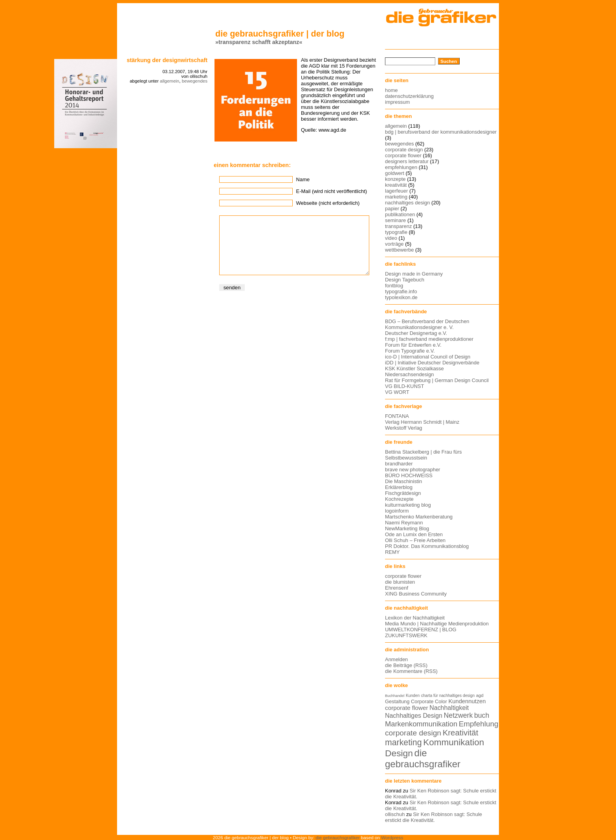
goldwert (395, 173)
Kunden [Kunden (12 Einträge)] (413, 696)
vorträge (394, 244)
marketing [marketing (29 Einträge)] (403, 743)
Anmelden (396, 659)
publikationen (400, 214)
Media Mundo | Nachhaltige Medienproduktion (437, 624)
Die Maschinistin (403, 481)
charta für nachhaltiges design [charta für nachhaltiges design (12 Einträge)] (448, 696)
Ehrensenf (397, 588)
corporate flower (403, 155)
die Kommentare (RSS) (411, 671)
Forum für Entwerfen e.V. (413, 345)
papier (392, 209)
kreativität (396, 185)
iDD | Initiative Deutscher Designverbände (432, 363)
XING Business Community (416, 594)
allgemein (170, 81)
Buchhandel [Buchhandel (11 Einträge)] (395, 696)
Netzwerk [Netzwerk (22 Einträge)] (458, 715)
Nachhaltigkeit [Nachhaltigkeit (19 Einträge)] (449, 708)
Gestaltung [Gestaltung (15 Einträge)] (397, 701)
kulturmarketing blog (408, 505)
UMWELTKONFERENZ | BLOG (421, 630)
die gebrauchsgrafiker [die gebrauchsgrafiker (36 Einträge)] (423, 758)
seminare (395, 220)
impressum (397, 102)
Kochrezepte (399, 499)
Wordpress (392, 837)
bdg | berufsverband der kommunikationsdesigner (441, 132)
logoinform (397, 511)
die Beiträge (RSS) (406, 665)
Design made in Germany (414, 274)
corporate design (404, 150)
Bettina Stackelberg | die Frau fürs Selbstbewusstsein (423, 455)
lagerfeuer (396, 191)
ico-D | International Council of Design (428, 357)
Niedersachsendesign (410, 374)
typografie (396, 232)
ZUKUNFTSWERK (406, 635)
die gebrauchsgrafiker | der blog (280, 34)
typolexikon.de (401, 297)
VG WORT (397, 392)
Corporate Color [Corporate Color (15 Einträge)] (429, 701)
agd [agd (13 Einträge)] (480, 695)
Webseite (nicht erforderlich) (328, 203)
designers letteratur (407, 161)
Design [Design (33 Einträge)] (399, 753)
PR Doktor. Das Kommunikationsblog (427, 546)
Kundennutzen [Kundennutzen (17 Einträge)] (467, 701)
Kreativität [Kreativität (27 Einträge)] (461, 733)
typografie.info (401, 291)
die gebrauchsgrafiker (338, 837)
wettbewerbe (399, 250)
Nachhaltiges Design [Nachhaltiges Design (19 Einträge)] (414, 716)
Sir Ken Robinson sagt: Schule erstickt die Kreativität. (434, 817)
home (391, 90)
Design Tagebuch (405, 280)
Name (303, 179)
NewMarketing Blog (407, 528)
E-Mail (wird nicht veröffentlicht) (332, 191)
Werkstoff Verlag (404, 428)
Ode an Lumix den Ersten (414, 534)
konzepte (395, 179)
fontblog (394, 286)
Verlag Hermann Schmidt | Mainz (422, 422)
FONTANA (397, 416)
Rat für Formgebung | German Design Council (437, 380)
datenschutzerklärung (409, 96)
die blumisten (400, 582)
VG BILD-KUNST (404, 386)
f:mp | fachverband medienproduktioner (429, 339)
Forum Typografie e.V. (410, 351)
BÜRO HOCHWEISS (409, 475)
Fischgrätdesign (403, 493)
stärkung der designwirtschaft (167, 60)
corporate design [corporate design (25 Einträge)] (413, 733)
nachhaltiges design (408, 203)
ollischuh (395, 814)
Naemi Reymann (404, 523)
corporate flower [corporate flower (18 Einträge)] (407, 708)
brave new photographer (412, 470)
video (391, 238)
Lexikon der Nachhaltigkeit (415, 618)
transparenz (398, 226)
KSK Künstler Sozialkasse (414, 369)
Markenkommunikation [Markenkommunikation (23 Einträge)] (421, 724)
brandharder (399, 464)
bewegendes (195, 81)
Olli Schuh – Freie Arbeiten (415, 540)
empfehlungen (401, 167)
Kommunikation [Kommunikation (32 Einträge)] (454, 742)
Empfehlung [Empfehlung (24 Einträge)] (479, 724)
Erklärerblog (399, 487)
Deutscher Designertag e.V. (416, 333)
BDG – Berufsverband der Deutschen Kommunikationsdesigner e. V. (427, 324)
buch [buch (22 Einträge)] (482, 715)
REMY (392, 552)
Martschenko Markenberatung (419, 517)
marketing (396, 197)
